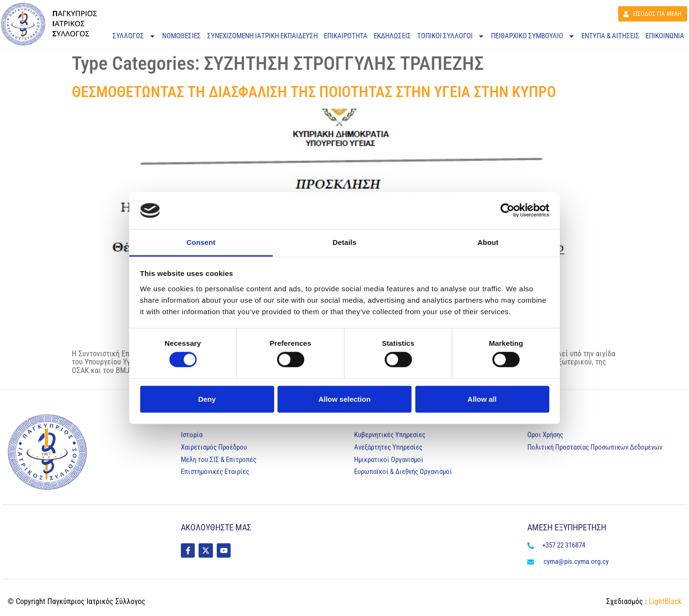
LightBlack (664, 601)
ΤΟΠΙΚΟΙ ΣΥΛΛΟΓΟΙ (451, 36)
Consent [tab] (201, 242)
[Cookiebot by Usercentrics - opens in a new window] (507, 210)
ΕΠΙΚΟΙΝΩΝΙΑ (665, 36)
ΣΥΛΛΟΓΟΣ (134, 36)
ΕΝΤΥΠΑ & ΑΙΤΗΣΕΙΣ (610, 36)
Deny (207, 399)
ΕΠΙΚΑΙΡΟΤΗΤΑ (346, 36)
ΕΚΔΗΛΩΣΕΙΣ (392, 36)
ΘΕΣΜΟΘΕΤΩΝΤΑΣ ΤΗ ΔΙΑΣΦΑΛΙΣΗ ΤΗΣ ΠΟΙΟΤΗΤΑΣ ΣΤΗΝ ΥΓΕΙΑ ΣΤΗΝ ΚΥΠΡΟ (314, 92)
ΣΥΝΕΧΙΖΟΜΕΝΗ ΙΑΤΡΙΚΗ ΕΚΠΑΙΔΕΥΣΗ (262, 36)
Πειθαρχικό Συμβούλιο (533, 36)
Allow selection (344, 399)
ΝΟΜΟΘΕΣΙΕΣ (182, 36)
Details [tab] (344, 242)
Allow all (482, 399)
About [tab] (488, 242)
